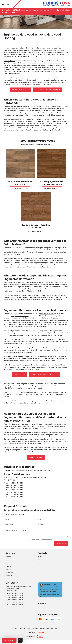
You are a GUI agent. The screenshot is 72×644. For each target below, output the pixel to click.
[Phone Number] (20, 525)
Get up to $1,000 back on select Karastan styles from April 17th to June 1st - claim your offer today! (36, 11)
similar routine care (47, 314)
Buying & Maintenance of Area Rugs (44, 375)
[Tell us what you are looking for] (36, 533)
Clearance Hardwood (21, 90)
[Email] (52, 519)
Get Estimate (61, 544)
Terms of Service (46, 539)
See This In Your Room (20, 188)
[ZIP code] (52, 525)
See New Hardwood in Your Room (47, 90)
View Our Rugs (20, 375)
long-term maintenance (20, 316)
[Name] (20, 519)
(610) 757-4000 (11, 480)
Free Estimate (9, 640)
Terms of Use (53, 628)
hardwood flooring (25, 48)
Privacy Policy (36, 539)
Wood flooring (8, 109)
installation (7, 69)
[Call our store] (20, 640)
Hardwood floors (9, 61)
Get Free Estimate (36, 457)
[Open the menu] (3, 4)
